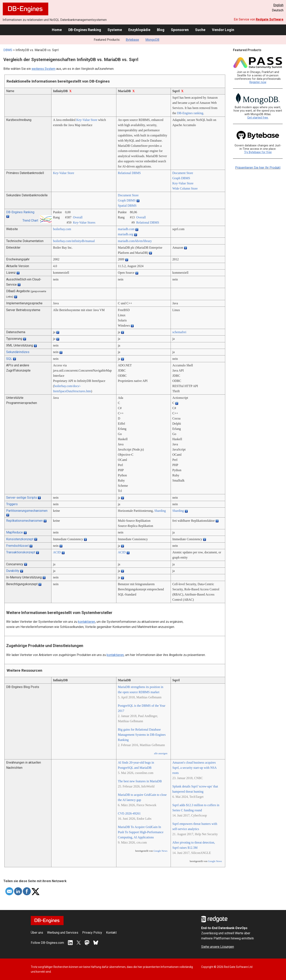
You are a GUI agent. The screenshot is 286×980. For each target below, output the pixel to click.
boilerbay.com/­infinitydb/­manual (74, 241)
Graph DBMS (181, 178)
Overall (78, 217)
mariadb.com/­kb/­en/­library (135, 241)
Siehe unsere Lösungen (218, 947)
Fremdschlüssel (17, 546)
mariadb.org (126, 234)
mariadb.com (126, 229)
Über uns (37, 933)
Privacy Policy (92, 933)
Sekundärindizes (18, 352)
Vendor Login (223, 30)
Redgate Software (270, 19)
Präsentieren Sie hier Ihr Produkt (258, 168)
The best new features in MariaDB (140, 781)
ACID (57, 552)
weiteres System (43, 69)
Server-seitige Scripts (22, 498)
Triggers (12, 504)
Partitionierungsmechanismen (27, 511)
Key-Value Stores (84, 222)
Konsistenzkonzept (20, 539)
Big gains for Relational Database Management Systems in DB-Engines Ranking (142, 735)
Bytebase (132, 40)
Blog (161, 30)
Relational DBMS (129, 173)
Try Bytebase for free (258, 152)
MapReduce (14, 532)
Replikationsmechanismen (24, 521)
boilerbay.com (62, 229)
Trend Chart (30, 220)
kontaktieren (87, 622)
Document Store (183, 173)
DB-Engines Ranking (85, 30)
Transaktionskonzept (21, 552)
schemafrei (179, 332)
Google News (160, 851)
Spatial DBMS (127, 206)
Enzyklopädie (139, 30)
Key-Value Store (87, 120)
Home (57, 30)
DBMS (8, 50)
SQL (9, 359)
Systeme (115, 30)
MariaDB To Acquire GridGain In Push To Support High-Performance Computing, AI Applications (141, 832)
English (278, 5)
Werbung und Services (63, 933)
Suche (200, 30)
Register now (258, 82)
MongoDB (152, 40)
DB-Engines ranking (190, 113)
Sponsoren (180, 30)
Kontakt (111, 933)
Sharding (160, 511)
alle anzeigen (161, 753)
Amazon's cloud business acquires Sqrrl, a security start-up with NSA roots (194, 768)
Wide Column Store (185, 188)
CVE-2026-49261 (129, 813)
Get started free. (258, 118)
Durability (13, 571)
